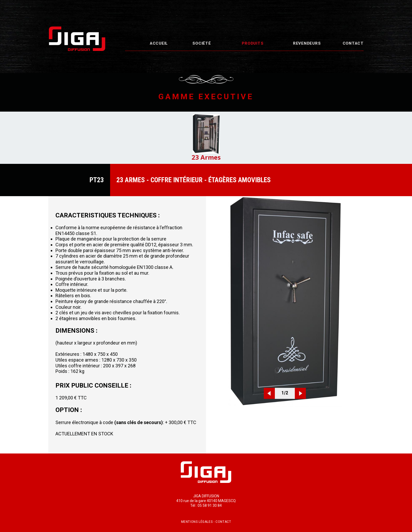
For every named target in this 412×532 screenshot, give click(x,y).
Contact (353, 43)
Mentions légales (197, 522)
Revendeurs (307, 43)
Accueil (159, 43)
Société (202, 43)
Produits (253, 43)
